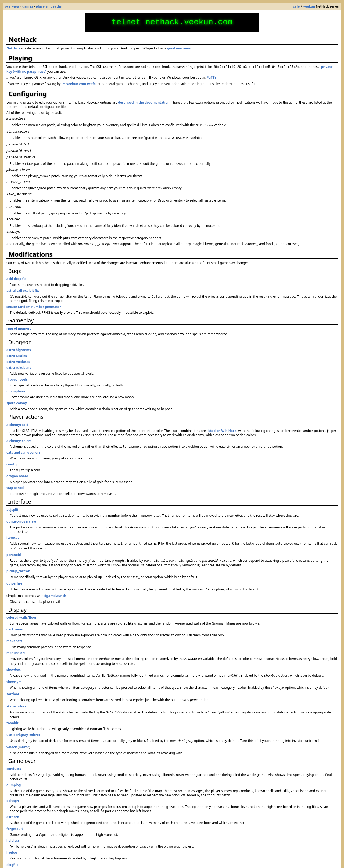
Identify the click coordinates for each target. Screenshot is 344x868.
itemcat (13, 528)
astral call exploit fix (23, 281)
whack (12, 732)
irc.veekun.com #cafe (79, 83)
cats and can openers (23, 443)
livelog (12, 837)
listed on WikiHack (222, 422)
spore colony (17, 394)
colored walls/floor (21, 606)
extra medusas (18, 353)
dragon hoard (17, 467)
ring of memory (19, 319)
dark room (15, 617)
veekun (309, 6)
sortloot (13, 681)
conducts (14, 754)
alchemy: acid (17, 416)
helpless (13, 825)
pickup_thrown (18, 560)
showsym (14, 669)
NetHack (13, 48)
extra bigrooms (19, 341)
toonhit (12, 708)
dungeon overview (21, 512)
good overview (179, 48)
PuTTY (212, 77)
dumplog (14, 770)
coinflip (12, 455)
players (42, 6)
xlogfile (12, 849)
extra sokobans (19, 358)
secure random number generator (34, 298)
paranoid (14, 544)
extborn (13, 802)
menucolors (16, 641)
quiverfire (14, 572)
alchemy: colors (19, 432)
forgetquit (15, 814)
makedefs (14, 629)
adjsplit (12, 500)
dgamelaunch (55, 584)
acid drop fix (16, 270)
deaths (56, 6)
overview (12, 6)
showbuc (14, 657)
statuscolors (16, 692)
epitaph (13, 786)
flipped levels (17, 370)
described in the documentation (144, 101)
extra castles (17, 347)
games (28, 6)
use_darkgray (17, 720)
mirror (35, 720)
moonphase (16, 382)
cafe (296, 6)
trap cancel (15, 479)
